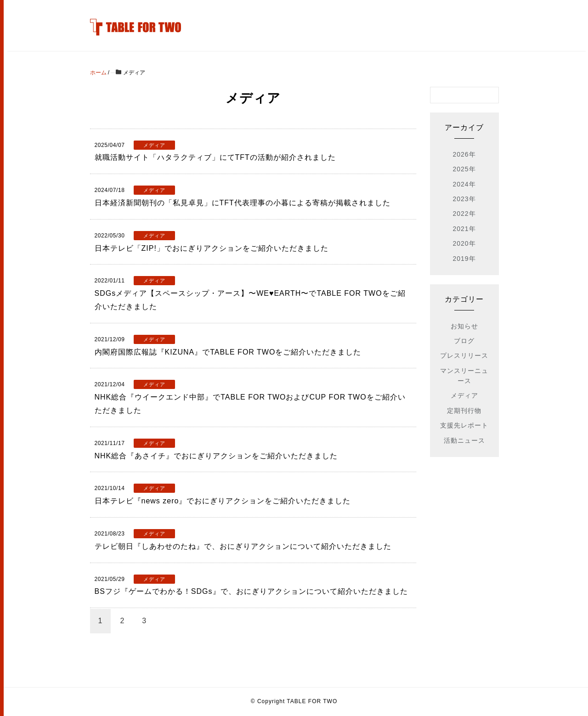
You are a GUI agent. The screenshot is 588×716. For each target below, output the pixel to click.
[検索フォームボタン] (491, 95)
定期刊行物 (464, 411)
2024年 (464, 184)
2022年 (464, 214)
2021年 (464, 229)
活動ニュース (464, 440)
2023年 (464, 199)
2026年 (464, 154)
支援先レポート (464, 425)
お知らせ (464, 326)
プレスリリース (464, 355)
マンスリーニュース (464, 376)
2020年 (464, 243)
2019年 (464, 259)
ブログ (464, 341)
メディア (464, 395)
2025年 (464, 169)
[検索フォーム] (455, 95)
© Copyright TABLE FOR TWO (294, 701)
